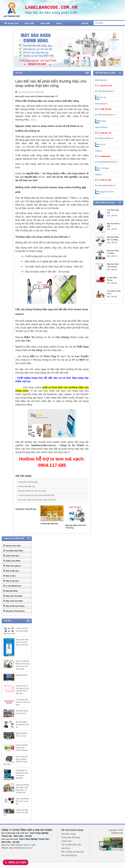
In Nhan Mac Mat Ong (26, 486)
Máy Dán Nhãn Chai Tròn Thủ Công (31, 491)
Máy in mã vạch (11, 581)
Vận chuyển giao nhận (71, 845)
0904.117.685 (16, 862)
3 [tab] (70, 65)
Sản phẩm (45, 23)
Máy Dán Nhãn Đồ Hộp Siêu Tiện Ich (23, 725)
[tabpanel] (68, 49)
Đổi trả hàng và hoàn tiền (73, 852)
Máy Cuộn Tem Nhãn (13, 601)
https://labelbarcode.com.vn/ (21, 848)
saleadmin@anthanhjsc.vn (108, 162)
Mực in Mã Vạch (11, 571)
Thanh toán (66, 841)
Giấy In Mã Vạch (11, 556)
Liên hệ (85, 23)
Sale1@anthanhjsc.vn (106, 91)
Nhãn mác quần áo (12, 566)
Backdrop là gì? (22, 675)
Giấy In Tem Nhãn (12, 561)
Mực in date (9, 576)
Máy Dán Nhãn (11, 591)
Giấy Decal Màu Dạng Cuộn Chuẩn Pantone (22, 748)
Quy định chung (68, 834)
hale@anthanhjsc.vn (105, 138)
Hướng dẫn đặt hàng (71, 837)
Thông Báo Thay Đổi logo (27, 482)
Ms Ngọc (101, 121)
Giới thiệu (29, 23)
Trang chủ (12, 23)
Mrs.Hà (100, 145)
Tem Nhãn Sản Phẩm (13, 551)
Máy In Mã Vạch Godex (14, 606)
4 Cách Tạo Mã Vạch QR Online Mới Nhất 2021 (36, 495)
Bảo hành (66, 848)
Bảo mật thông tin (69, 855)
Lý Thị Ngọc (102, 168)
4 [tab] (72, 65)
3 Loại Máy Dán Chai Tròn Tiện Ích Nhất (23, 702)
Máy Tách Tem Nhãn (13, 596)
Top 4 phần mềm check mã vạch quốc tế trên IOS (36, 500)
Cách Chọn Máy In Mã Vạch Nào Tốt (16, 813)
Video (59, 23)
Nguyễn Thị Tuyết (104, 192)
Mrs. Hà (100, 97)
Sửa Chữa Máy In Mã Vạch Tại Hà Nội (23, 801)
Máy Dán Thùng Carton (14, 611)
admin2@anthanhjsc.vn (107, 115)
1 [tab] (64, 65)
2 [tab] (67, 65)
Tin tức (71, 23)
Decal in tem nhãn (12, 546)
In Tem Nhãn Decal (12, 586)
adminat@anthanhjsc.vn (107, 185)
